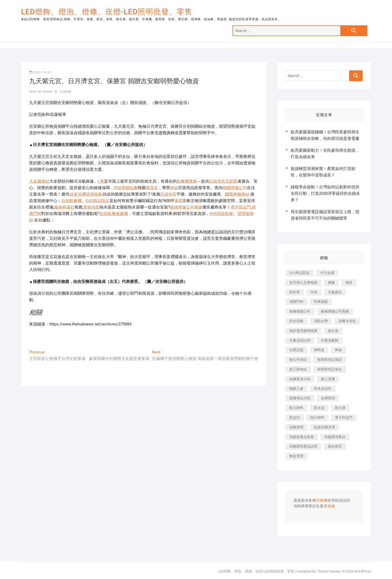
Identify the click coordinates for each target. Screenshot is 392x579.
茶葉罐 (329, 506)
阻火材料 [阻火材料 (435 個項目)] (317, 417)
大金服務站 (39, 181)
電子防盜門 (241, 207)
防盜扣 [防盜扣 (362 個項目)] (295, 417)
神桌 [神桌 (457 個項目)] (338, 350)
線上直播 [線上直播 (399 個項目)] (328, 379)
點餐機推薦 (187, 181)
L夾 (101, 181)
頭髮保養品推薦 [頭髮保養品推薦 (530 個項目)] (302, 437)
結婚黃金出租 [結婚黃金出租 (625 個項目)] (300, 379)
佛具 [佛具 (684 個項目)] (349, 282)
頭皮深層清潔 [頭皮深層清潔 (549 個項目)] (324, 427)
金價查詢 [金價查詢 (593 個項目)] (328, 398)
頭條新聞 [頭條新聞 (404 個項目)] (296, 427)
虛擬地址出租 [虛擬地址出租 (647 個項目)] (300, 398)
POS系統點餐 (126, 188)
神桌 (174, 188)
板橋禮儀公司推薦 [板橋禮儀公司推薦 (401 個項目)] (335, 311)
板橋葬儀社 (64, 207)
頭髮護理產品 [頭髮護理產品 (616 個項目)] (335, 437)
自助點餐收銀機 (114, 214)
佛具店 (152, 188)
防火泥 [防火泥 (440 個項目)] (319, 408)
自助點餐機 (72, 201)
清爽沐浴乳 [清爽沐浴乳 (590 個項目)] (347, 321)
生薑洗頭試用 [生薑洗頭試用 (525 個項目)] (300, 340)
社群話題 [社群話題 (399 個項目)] (296, 350)
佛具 (178, 201)
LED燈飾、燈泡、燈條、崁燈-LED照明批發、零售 (107, 12)
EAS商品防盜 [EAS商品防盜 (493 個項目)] (299, 273)
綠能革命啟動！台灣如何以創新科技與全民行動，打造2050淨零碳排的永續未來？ (325, 193)
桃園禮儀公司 (235, 188)
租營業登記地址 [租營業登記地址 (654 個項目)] (330, 369)
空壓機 (322, 501)
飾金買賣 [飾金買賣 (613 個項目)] (296, 456)
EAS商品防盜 (98, 201)
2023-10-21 (41, 72)
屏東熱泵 (91, 207)
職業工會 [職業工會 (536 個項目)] (296, 389)
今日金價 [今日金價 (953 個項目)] (327, 273)
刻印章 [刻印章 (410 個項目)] (295, 292)
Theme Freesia (329, 571)
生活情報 (66, 92)
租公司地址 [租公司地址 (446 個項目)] (298, 360)
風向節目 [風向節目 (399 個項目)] (335, 446)
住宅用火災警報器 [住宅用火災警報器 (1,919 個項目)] (303, 282)
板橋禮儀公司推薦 (186, 207)
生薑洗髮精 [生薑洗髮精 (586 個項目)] (330, 340)
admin (47, 92)
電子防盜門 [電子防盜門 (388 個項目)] (344, 417)
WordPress (363, 571)
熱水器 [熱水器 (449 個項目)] (333, 331)
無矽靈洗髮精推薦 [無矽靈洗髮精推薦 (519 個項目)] (303, 331)
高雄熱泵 (168, 194)
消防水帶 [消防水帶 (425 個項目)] (321, 321)
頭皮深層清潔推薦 (86, 194)
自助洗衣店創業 (223, 181)
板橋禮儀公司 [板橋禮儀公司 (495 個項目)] (300, 311)
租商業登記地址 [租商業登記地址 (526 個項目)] (330, 360)
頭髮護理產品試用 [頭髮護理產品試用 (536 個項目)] (303, 446)
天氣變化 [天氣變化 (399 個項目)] (335, 292)
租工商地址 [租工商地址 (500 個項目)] (298, 369)
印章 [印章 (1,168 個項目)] (314, 292)
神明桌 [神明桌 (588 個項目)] (319, 350)
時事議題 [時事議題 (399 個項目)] (321, 302)
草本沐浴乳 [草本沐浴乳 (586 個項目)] (323, 389)
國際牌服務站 (237, 194)
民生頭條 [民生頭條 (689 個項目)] (296, 321)
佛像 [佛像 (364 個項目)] (331, 282)
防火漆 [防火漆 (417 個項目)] (340, 408)
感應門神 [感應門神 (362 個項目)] (296, 302)
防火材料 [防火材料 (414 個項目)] (296, 408)
